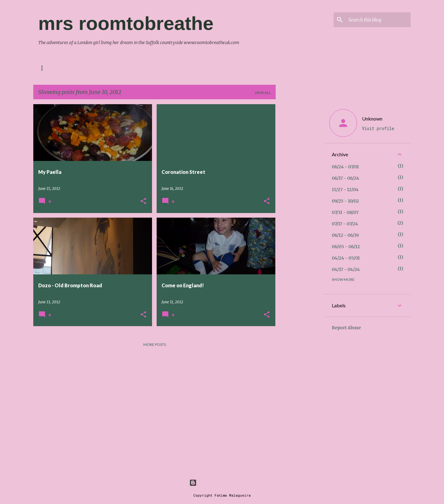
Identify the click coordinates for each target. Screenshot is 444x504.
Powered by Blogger (222, 483)
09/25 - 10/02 (345, 201)
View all (263, 93)
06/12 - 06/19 (345, 235)
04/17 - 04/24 (346, 269)
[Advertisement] (300, 197)
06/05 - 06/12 (346, 247)
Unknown (372, 119)
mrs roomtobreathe (126, 23)
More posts (155, 344)
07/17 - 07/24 (345, 224)
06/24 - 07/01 (345, 167)
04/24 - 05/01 (346, 258)
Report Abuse (346, 328)
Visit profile (378, 128)
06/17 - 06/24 (345, 178)
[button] (143, 201)
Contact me (51, 68)
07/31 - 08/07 (345, 212)
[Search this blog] (378, 20)
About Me (87, 68)
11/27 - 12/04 (345, 190)
